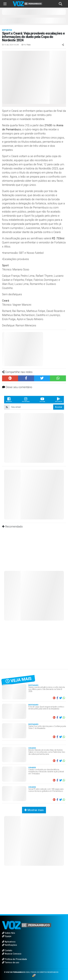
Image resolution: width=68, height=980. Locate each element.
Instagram (26, 400)
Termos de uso (11, 962)
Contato (7, 950)
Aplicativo (59, 400)
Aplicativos (9, 942)
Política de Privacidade (15, 959)
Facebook (9, 400)
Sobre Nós (9, 933)
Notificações (10, 945)
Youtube (42, 400)
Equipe (7, 936)
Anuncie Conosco (12, 954)
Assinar (59, 407)
